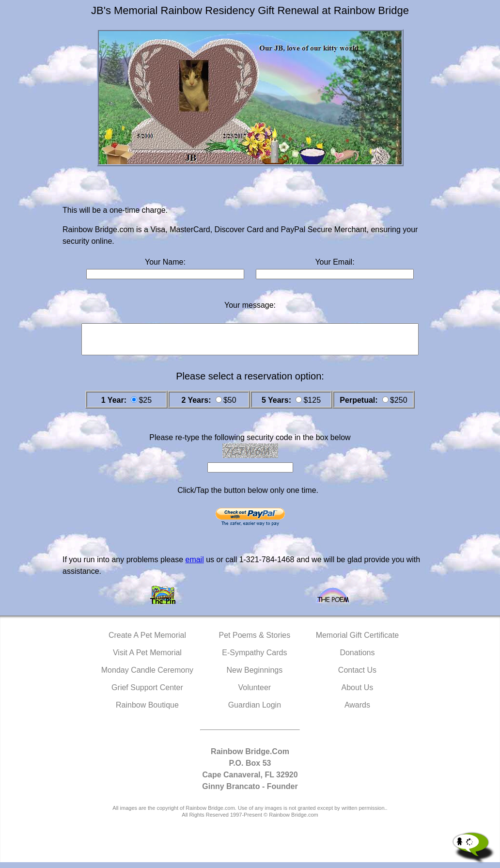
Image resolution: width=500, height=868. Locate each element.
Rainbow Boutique (147, 711)
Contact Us (357, 676)
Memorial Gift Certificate (358, 641)
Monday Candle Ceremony (147, 676)
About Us (358, 693)
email (194, 565)
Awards (357, 711)
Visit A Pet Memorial (147, 658)
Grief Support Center (147, 693)
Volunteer (255, 693)
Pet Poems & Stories (255, 641)
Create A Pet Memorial (147, 641)
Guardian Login (255, 711)
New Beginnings (255, 676)
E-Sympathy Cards (254, 658)
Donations (357, 658)
